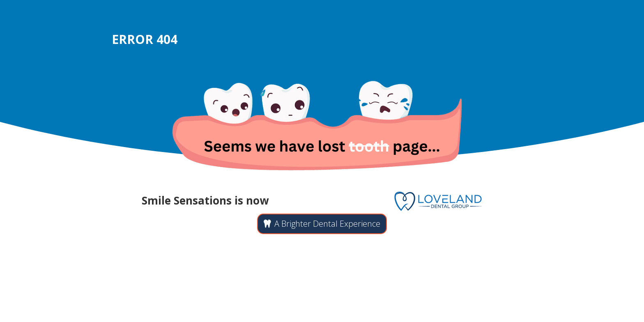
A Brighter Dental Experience (327, 224)
